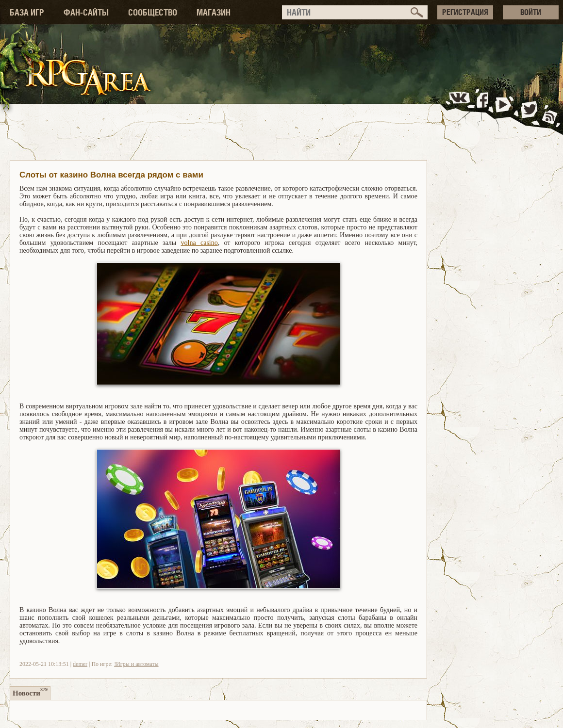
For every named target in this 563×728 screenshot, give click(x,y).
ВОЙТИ (531, 12)
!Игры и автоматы (136, 664)
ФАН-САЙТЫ (86, 12)
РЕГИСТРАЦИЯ (465, 12)
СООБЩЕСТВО (153, 12)
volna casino (199, 243)
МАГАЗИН (214, 12)
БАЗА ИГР (27, 12)
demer (80, 664)
